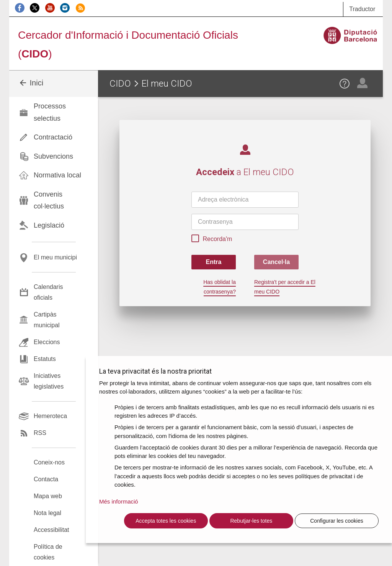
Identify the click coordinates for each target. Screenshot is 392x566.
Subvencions (53, 156)
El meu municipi (55, 257)
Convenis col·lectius (49, 200)
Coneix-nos (49, 462)
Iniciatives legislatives (49, 381)
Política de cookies (48, 552)
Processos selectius (50, 112)
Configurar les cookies (337, 521)
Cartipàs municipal (47, 320)
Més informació (119, 501)
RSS (40, 433)
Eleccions (47, 342)
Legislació (49, 225)
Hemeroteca (50, 416)
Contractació (53, 137)
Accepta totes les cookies (166, 521)
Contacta (46, 479)
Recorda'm (212, 240)
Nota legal (47, 513)
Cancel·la (276, 262)
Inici (31, 83)
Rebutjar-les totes (251, 521)
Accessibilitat (51, 530)
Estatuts (45, 359)
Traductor (362, 9)
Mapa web (48, 496)
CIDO (120, 84)
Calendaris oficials (48, 292)
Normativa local (57, 175)
